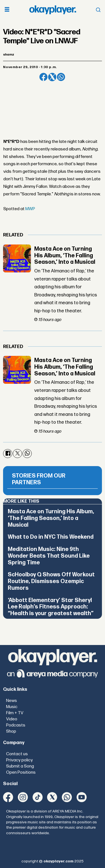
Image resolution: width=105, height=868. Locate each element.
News (12, 701)
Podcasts (16, 725)
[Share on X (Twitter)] (52, 77)
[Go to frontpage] (53, 10)
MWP (30, 209)
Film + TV (15, 713)
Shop (11, 731)
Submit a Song (20, 766)
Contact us (17, 754)
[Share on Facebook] (43, 77)
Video (12, 719)
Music (12, 707)
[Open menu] (7, 10)
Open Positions (21, 772)
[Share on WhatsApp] (61, 77)
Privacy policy (19, 760)
